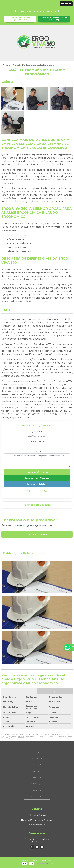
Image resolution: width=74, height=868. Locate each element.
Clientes (37, 771)
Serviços (37, 765)
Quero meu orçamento (37, 534)
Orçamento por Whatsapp (37, 478)
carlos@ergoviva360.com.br (37, 820)
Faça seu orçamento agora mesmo (20, 19)
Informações (37, 784)
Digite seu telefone (37, 441)
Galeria (37, 777)
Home (37, 752)
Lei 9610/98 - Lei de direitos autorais (29, 738)
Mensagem (37, 451)
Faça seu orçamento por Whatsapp (54, 19)
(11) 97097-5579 (37, 815)
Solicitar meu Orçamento (37, 472)
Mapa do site (37, 796)
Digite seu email (37, 432)
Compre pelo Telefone (37, 484)
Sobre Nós (37, 759)
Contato (37, 790)
